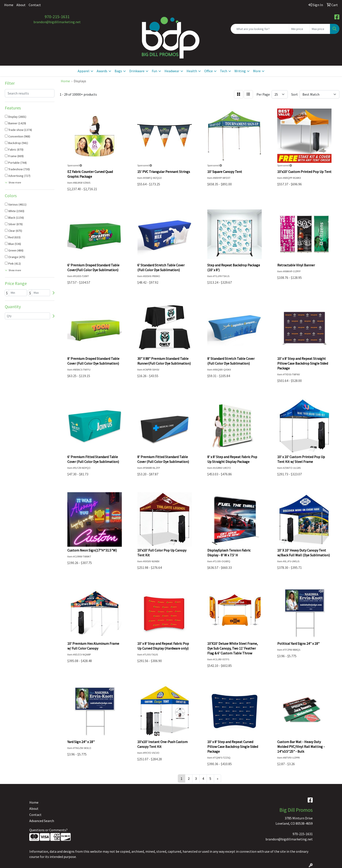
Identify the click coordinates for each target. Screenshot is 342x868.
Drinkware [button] (137, 71)
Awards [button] (102, 71)
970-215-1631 (57, 17)
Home (9, 5)
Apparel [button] (84, 71)
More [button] (257, 71)
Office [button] (209, 71)
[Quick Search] (260, 29)
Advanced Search (42, 821)
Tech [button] (224, 71)
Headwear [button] (172, 71)
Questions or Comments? (48, 830)
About (21, 5)
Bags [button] (118, 71)
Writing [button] (240, 71)
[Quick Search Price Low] (299, 29)
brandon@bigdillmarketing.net (57, 22)
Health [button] (192, 71)
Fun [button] (154, 71)
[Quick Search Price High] (320, 29)
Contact (35, 5)
